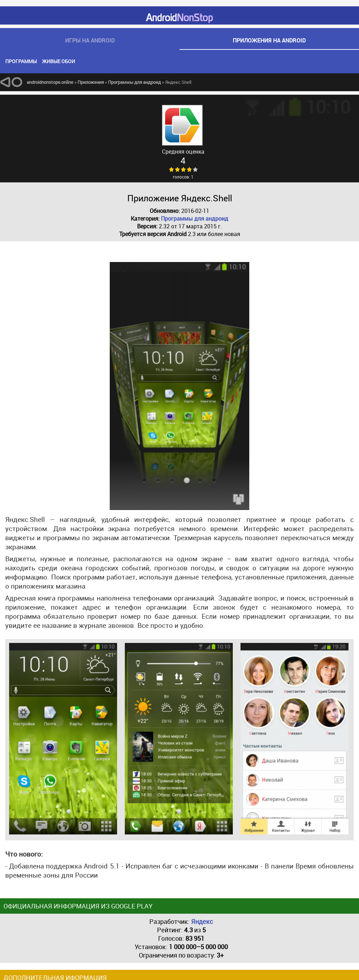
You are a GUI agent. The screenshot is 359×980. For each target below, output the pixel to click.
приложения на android (269, 40)
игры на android (90, 40)
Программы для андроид (195, 219)
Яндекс (202, 921)
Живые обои (59, 61)
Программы (21, 61)
